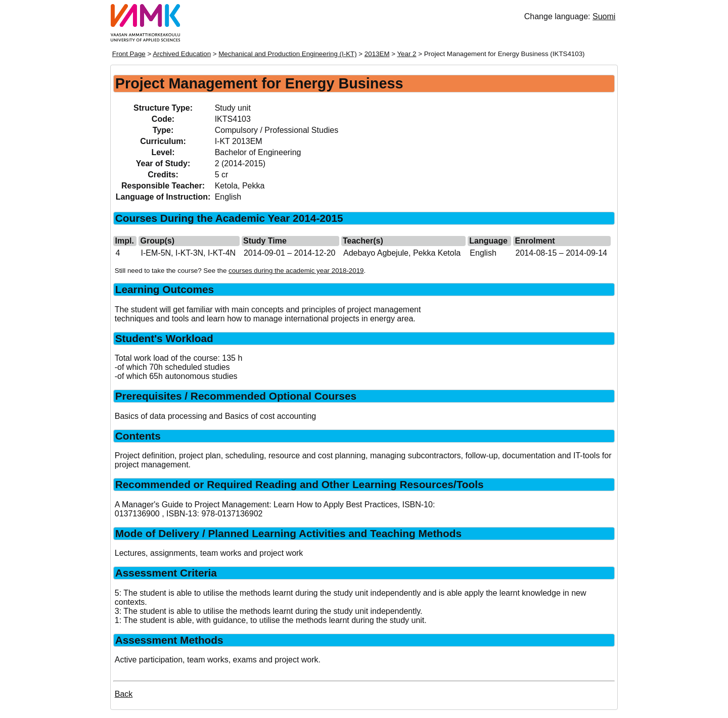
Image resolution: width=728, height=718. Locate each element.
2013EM (377, 54)
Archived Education (182, 54)
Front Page (129, 54)
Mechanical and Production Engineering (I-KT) (287, 54)
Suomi (604, 16)
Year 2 (406, 54)
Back (124, 694)
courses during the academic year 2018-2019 (296, 271)
